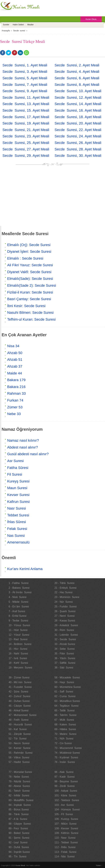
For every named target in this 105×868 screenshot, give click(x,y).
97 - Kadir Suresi (65, 777)
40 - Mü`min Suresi (20, 682)
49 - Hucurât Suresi (20, 725)
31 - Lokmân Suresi (66, 635)
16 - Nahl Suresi (18, 654)
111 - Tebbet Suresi (66, 842)
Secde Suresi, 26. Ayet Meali (78, 143)
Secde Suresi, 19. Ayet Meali (26, 123)
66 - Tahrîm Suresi (65, 715)
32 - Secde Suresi (65, 639)
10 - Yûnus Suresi (19, 625)
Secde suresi (19, 31)
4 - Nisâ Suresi (18, 597)
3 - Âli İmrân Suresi (20, 592)
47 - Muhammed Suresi (23, 715)
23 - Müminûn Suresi (67, 597)
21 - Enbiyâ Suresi (65, 588)
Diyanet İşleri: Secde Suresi (29, 252)
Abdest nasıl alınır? (22, 447)
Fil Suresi (15, 474)
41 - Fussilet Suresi (20, 687)
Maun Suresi (17, 488)
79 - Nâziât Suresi (19, 781)
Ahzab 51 (15, 360)
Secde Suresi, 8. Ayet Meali (77, 85)
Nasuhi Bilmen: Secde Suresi (30, 313)
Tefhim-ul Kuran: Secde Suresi (31, 319)
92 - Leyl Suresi (18, 842)
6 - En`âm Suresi (19, 607)
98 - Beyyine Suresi (66, 781)
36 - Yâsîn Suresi (65, 658)
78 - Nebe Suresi (19, 777)
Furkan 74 (15, 400)
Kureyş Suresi (18, 481)
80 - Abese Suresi (19, 786)
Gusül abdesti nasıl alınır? (28, 454)
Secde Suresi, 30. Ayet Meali (78, 156)
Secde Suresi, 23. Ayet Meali (26, 136)
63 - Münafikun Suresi (67, 701)
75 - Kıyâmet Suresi (66, 757)
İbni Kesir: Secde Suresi (26, 306)
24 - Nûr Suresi (64, 602)
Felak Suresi (17, 529)
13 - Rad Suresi (18, 639)
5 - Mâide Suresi (19, 602)
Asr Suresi (15, 461)
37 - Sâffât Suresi (65, 663)
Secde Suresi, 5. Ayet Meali (25, 78)
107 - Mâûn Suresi (65, 824)
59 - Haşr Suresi (64, 682)
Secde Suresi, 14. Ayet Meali (78, 104)
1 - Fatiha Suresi (19, 583)
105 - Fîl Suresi (64, 814)
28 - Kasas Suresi (65, 621)
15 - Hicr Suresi (18, 649)
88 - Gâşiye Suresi (20, 824)
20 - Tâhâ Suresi (64, 583)
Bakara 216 (16, 387)
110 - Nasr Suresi (65, 838)
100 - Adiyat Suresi (66, 791)
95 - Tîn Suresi (18, 856)
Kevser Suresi (18, 495)
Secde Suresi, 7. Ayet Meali (25, 85)
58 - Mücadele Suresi (67, 678)
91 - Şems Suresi (19, 838)
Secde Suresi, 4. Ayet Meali (77, 72)
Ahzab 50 (15, 353)
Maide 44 (15, 373)
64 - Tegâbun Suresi (66, 706)
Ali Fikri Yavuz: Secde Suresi (30, 265)
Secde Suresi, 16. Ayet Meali (78, 110)
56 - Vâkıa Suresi (19, 757)
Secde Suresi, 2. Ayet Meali (77, 65)
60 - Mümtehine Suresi (68, 687)
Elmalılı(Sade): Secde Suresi (30, 279)
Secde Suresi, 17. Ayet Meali (26, 117)
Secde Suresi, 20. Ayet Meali (78, 123)
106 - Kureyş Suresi (66, 819)
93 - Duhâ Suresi (19, 847)
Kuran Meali (20, 865)
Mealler (30, 25)
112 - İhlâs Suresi (65, 847)
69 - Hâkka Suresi (65, 729)
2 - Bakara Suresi (19, 588)
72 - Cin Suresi (63, 743)
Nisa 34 (13, 346)
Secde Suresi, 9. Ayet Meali (25, 91)
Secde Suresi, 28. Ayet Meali (78, 149)
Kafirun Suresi (18, 502)
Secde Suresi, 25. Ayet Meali (26, 143)
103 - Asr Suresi (64, 805)
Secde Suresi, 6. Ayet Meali (77, 78)
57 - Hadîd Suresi (19, 762)
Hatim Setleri (18, 25)
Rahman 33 (16, 393)
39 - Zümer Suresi (19, 678)
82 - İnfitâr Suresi (19, 795)
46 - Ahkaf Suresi (19, 710)
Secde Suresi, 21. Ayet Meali (26, 130)
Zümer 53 (15, 407)
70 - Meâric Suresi (65, 734)
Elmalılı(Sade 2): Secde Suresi (32, 285)
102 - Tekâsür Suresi (67, 800)
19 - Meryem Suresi (20, 668)
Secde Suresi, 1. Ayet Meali (25, 65)
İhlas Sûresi (17, 522)
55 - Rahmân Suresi (21, 753)
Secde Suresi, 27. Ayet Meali (26, 149)
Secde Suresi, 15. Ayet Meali (26, 110)
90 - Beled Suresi (19, 833)
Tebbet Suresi (18, 515)
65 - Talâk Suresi (64, 710)
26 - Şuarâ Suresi (65, 611)
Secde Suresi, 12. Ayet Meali (78, 97)
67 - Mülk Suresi (64, 720)
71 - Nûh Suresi (64, 739)
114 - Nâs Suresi (65, 856)
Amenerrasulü (18, 542)
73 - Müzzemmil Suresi (68, 748)
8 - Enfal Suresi (18, 616)
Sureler (6, 25)
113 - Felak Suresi (65, 852)
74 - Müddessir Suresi (67, 753)
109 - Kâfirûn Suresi (66, 833)
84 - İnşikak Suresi (20, 805)
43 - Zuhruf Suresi (19, 696)
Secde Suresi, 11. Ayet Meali (26, 97)
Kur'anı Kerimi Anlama (25, 569)
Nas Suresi (16, 536)
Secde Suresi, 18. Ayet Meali (78, 117)
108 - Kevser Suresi (66, 828)
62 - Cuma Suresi (65, 696)
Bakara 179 (16, 380)
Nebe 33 (14, 414)
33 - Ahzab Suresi (65, 644)
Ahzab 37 (15, 366)
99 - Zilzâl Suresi (65, 786)
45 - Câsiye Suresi (20, 706)
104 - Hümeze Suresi (67, 810)
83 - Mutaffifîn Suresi (21, 800)
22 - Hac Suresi (63, 592)
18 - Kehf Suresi (18, 663)
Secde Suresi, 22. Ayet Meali (78, 130)
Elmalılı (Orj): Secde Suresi (29, 245)
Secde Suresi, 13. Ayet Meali (26, 104)
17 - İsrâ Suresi (18, 658)
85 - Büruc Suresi (19, 810)
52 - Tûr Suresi (18, 739)
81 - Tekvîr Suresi (19, 791)
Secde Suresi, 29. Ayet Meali (26, 156)
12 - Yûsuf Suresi (19, 635)
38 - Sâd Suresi (64, 668)
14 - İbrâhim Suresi (20, 644)
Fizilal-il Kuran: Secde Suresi (30, 292)
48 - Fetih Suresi (19, 720)
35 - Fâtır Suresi (64, 654)
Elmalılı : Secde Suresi (25, 258)
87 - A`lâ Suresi (18, 819)
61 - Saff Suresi (64, 692)
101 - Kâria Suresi (65, 795)
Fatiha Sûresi (18, 468)
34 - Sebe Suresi (65, 649)
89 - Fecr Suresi (18, 828)
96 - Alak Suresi (64, 772)
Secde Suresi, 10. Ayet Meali (78, 91)
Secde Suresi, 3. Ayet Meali (25, 72)
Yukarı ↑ (99, 865)
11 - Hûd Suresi (18, 630)
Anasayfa (6, 31)
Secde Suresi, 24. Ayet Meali (78, 136)
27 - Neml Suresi (65, 616)
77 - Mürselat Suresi (20, 772)
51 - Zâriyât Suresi (20, 734)
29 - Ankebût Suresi (66, 625)
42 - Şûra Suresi (18, 692)
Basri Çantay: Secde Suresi (29, 299)
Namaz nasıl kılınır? (23, 440)
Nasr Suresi (17, 508)
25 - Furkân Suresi (66, 607)
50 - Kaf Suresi (18, 729)
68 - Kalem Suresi (65, 725)
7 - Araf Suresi (17, 611)
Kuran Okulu (91, 19)
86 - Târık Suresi (19, 814)
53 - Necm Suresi (19, 743)
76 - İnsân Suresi (65, 762)
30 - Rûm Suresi (64, 630)
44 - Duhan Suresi (19, 701)
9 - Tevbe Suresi (18, 621)
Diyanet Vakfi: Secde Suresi (29, 272)
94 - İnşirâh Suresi (19, 852)
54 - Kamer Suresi (19, 748)
